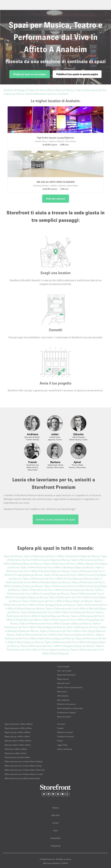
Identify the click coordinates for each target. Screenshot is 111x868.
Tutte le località (63, 666)
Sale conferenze (63, 700)
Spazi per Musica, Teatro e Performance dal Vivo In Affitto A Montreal (62, 608)
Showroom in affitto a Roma (15, 753)
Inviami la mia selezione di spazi (56, 519)
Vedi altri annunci (56, 199)
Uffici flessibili (63, 696)
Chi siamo (61, 724)
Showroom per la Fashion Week (17, 757)
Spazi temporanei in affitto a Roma (18, 728)
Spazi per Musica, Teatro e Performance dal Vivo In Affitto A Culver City (62, 575)
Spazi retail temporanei (66, 675)
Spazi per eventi (63, 683)
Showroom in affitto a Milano (16, 749)
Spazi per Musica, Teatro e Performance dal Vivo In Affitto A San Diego (57, 631)
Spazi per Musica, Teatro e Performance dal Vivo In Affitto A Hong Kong (62, 586)
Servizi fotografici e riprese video (70, 708)
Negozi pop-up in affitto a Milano (18, 732)
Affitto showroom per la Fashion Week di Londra (24, 774)
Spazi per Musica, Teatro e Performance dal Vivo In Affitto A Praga (58, 620)
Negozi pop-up (63, 679)
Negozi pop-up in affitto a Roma (17, 736)
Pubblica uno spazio (65, 732)
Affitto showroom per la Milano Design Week (22, 778)
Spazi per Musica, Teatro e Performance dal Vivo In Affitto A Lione (64, 597)
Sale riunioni (62, 692)
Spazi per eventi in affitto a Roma (18, 745)
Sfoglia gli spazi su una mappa (30, 74)
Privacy (60, 741)
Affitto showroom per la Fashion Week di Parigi (23, 766)
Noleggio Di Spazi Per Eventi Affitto (35, 90)
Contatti (60, 728)
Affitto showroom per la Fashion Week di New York (25, 770)
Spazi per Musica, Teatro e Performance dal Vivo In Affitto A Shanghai (61, 642)
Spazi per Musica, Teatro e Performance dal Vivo (81, 90)
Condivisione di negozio (66, 712)
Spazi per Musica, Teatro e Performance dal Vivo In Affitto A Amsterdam (42, 556)
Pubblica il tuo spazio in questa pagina (77, 74)
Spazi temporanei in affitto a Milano (19, 724)
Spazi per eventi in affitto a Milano (18, 741)
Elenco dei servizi (64, 717)
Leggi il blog (62, 745)
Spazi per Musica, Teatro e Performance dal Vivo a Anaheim (37, 94)
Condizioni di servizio (65, 736)
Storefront (9, 90)
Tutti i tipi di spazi (64, 671)
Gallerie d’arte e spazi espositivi (70, 687)
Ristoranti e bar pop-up (66, 704)
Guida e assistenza (65, 749)
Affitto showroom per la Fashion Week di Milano (24, 762)
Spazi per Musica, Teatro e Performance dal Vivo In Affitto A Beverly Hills (62, 564)
